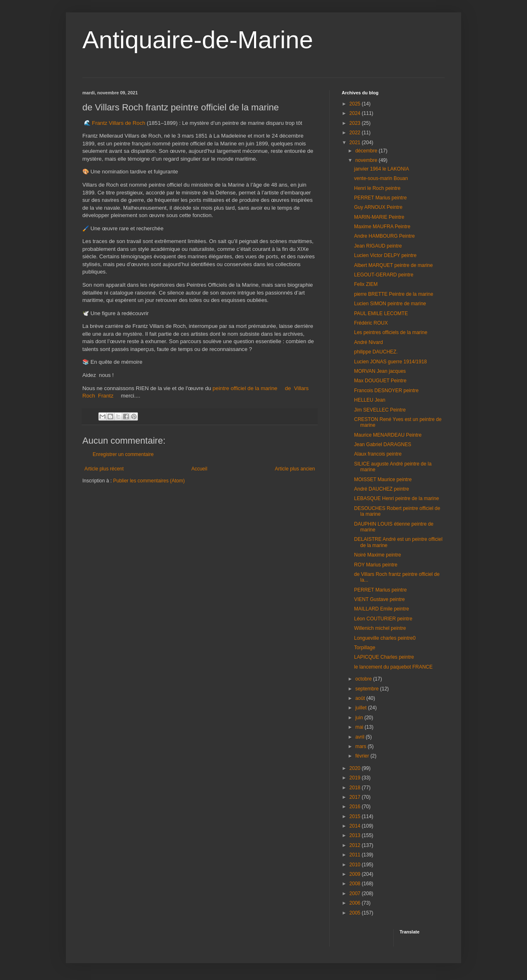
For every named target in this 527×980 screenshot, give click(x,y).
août (361, 698)
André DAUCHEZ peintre (381, 489)
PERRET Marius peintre (380, 198)
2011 (356, 855)
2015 (356, 816)
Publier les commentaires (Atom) (149, 481)
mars (361, 746)
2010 (356, 865)
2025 (356, 104)
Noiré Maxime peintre (378, 555)
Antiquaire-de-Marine (198, 40)
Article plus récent (104, 469)
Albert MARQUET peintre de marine (393, 265)
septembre (368, 689)
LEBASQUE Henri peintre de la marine (396, 498)
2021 (356, 143)
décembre (367, 151)
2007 (356, 893)
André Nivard (368, 342)
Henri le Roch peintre (377, 188)
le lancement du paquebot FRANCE (393, 667)
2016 (356, 807)
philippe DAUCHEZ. (376, 352)
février (363, 756)
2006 (356, 903)
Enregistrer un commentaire (123, 454)
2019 (356, 778)
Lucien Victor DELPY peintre (385, 255)
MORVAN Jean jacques (380, 371)
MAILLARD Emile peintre (381, 609)
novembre (367, 160)
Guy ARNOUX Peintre (378, 207)
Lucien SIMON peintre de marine (390, 304)
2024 (356, 113)
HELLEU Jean (370, 400)
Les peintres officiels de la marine (391, 332)
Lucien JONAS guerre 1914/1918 (391, 362)
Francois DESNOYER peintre (386, 391)
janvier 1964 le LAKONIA (381, 169)
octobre (364, 679)
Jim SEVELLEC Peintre (380, 410)
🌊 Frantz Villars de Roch (114, 123)
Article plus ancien (295, 469)
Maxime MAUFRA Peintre (382, 227)
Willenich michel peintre (380, 628)
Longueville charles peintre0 (385, 638)
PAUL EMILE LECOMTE (381, 313)
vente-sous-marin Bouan (381, 178)
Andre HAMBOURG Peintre (384, 236)
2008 (356, 884)
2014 (356, 826)
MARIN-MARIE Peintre (379, 217)
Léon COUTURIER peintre (383, 619)
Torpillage (365, 648)
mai (360, 727)
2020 (356, 768)
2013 (356, 835)
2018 (356, 788)
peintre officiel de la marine (245, 388)
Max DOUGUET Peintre (380, 381)
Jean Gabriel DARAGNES (383, 444)
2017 (356, 797)
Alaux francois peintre (378, 454)
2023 (356, 123)
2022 (356, 133)
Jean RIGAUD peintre (378, 246)
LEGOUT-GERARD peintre (384, 275)
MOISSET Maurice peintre (383, 479)
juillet (362, 708)
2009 (356, 874)
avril (360, 737)
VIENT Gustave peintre (379, 599)
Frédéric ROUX (371, 323)
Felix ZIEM (366, 284)
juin (360, 718)
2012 (356, 845)
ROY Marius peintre (376, 565)
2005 (356, 913)
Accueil (199, 469)
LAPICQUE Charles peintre (384, 657)
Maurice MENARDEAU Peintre (388, 435)
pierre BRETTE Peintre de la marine (394, 294)
